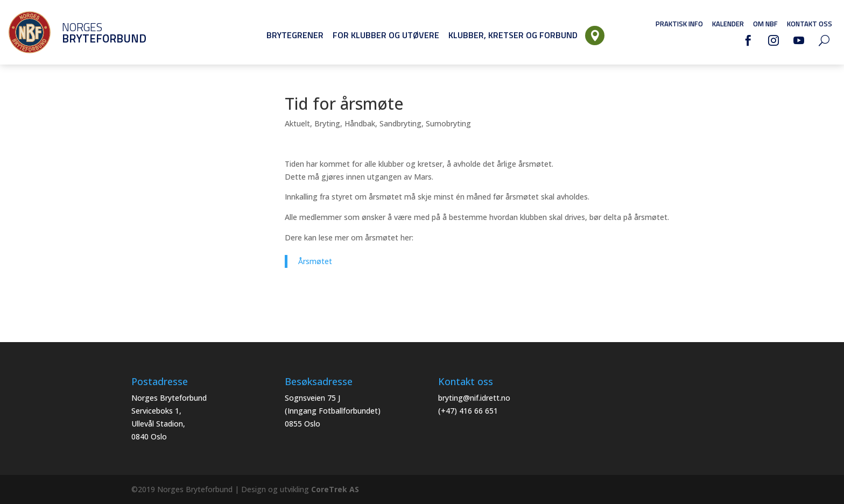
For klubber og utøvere (386, 35)
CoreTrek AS (335, 489)
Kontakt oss (810, 24)
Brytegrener (295, 35)
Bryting (327, 123)
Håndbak (360, 123)
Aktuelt (297, 123)
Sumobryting (448, 123)
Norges (89, 33)
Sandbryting (400, 123)
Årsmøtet (315, 261)
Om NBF (765, 24)
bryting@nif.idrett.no (474, 398)
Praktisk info (679, 24)
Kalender (728, 24)
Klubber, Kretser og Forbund (513, 35)
